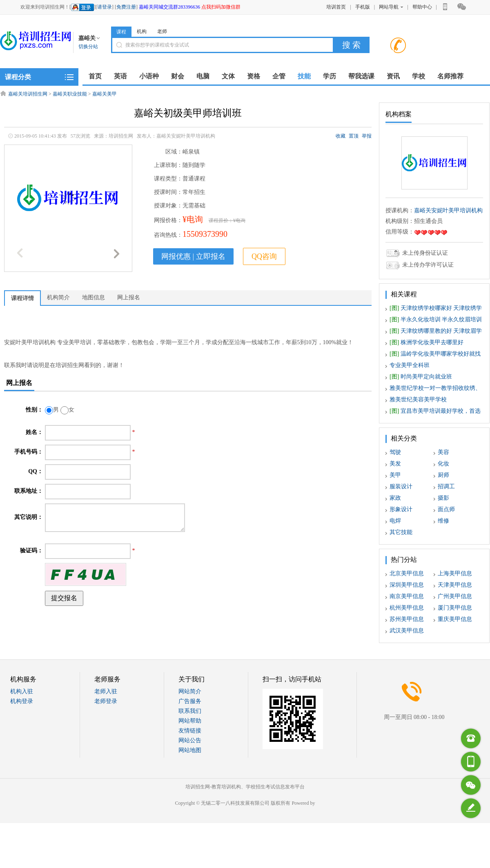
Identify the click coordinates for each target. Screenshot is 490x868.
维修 (443, 521)
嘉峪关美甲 (105, 94)
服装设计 (401, 486)
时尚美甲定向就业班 (421, 377)
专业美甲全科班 (410, 365)
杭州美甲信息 (407, 608)
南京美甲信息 (407, 596)
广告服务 (190, 701)
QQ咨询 (264, 256)
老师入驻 (106, 691)
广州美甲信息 (455, 596)
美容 (443, 452)
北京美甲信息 (407, 573)
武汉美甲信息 (407, 631)
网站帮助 (190, 721)
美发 (395, 464)
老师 (162, 31)
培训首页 (336, 7)
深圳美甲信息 (407, 585)
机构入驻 (22, 691)
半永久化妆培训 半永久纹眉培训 (436, 319)
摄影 (443, 498)
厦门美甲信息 (455, 608)
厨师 (443, 475)
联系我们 (190, 711)
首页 (95, 76)
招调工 (446, 486)
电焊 (395, 521)
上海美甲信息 (455, 573)
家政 (395, 498)
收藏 (341, 136)
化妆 (443, 464)
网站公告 (190, 740)
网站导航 (391, 7)
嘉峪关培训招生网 (28, 94)
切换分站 (88, 47)
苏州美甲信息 (407, 619)
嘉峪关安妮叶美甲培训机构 (448, 210)
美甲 (395, 475)
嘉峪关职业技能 (70, 94)
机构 (142, 31)
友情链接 (190, 731)
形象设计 (401, 509)
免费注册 (126, 7)
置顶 (354, 136)
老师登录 (106, 701)
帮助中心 (422, 7)
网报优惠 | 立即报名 (193, 256)
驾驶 (395, 452)
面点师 (446, 509)
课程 (121, 32)
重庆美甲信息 (455, 619)
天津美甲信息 (455, 585)
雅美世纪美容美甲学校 (418, 400)
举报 (367, 136)
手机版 (363, 7)
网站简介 (190, 691)
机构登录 (22, 701)
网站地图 (190, 750)
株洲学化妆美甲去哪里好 (427, 342)
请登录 (105, 7)
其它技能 (401, 532)
